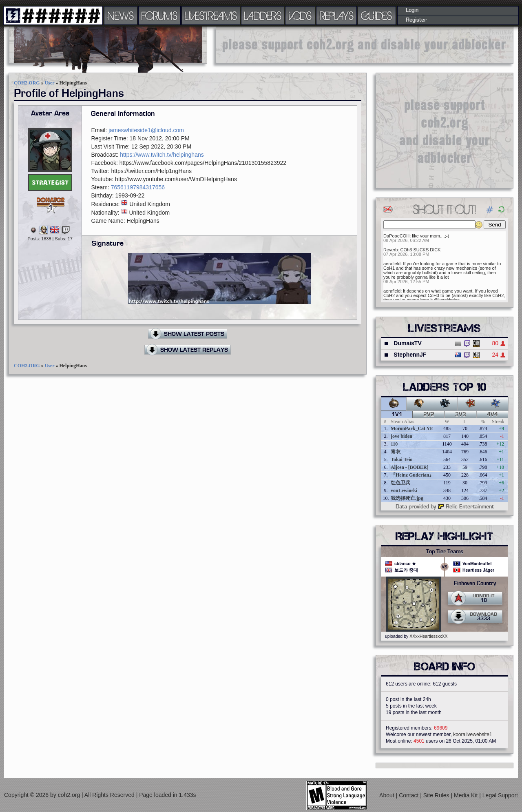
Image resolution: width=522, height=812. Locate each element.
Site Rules (437, 795)
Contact (409, 795)
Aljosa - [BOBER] (410, 467)
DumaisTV (407, 343)
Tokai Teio (401, 459)
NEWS (121, 16)
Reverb (390, 250)
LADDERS (263, 16)
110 (394, 444)
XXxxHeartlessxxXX (428, 636)
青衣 (396, 452)
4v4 (492, 415)
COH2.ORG (27, 83)
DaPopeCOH (396, 236)
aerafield (392, 264)
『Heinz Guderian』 (412, 475)
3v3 (461, 415)
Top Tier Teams (445, 552)
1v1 (397, 415)
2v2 (429, 415)
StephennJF (410, 355)
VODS (300, 16)
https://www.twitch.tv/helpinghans (162, 155)
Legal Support (500, 795)
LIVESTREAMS (211, 16)
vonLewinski (404, 490)
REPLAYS (337, 16)
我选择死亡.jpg (407, 498)
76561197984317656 (138, 187)
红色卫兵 (400, 483)
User (50, 83)
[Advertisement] (365, 45)
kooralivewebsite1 (472, 734)
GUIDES (377, 16)
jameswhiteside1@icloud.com (146, 130)
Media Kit (467, 795)
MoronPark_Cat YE (412, 428)
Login (412, 10)
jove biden (401, 436)
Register (416, 20)
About (387, 795)
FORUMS (159, 16)
